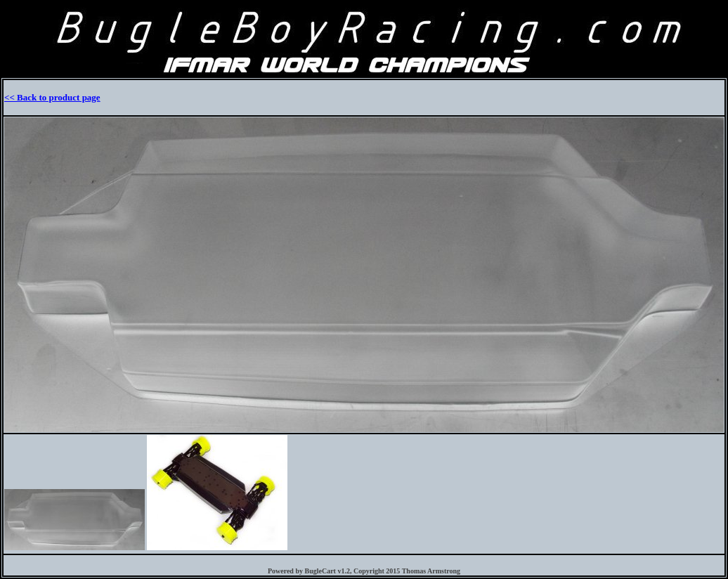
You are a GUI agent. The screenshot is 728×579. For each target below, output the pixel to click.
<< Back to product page (52, 97)
